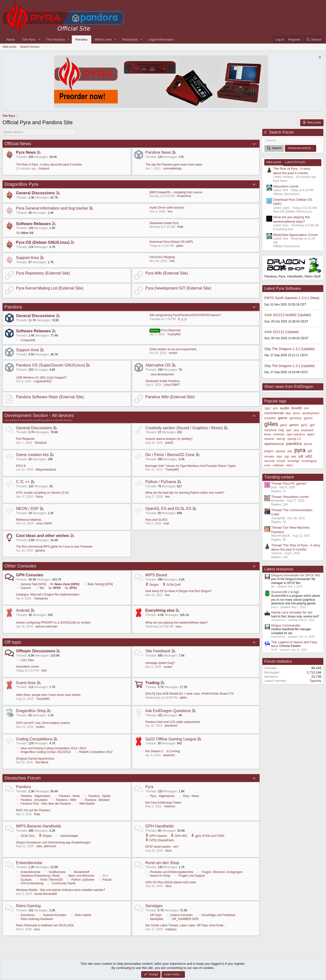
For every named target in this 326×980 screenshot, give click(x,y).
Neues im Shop (158, 876)
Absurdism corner (28, 667)
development (311, 413)
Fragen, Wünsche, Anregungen (220, 872)
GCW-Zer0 (172, 584)
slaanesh (169, 755)
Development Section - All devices (39, 415)
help (281, 430)
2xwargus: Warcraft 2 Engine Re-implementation (48, 595)
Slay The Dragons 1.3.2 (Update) (289, 349)
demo (296, 413)
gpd (312, 425)
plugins (269, 451)
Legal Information (161, 39)
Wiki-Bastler (85, 804)
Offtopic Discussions (36, 651)
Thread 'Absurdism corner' (290, 497)
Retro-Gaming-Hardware (34, 919)
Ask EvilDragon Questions (168, 711)
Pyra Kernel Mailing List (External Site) (50, 288)
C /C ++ (23, 482)
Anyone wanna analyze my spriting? (169, 439)
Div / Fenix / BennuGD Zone (170, 455)
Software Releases (33, 223)
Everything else (160, 610)
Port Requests (25, 439)
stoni (168, 851)
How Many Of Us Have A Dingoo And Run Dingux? (178, 591)
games (308, 418)
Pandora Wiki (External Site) (170, 397)
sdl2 (309, 456)
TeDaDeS (41, 443)
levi (167, 496)
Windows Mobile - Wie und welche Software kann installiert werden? (61, 890)
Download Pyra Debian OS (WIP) (171, 242)
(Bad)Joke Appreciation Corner (296, 235)
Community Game (61, 883)
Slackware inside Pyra (164, 223)
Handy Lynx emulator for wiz (292, 612)
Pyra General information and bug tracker (52, 208)
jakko (180, 245)
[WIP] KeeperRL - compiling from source (176, 192)
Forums (81, 39)
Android (23, 610)
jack (289, 430)
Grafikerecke (55, 872)
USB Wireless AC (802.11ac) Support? (41, 377)
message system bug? (160, 663)
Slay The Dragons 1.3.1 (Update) (289, 366)
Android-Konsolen (52, 915)
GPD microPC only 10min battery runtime (43, 723)
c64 (306, 408)
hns (170, 212)
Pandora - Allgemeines (33, 796)
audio (285, 408)
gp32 (304, 425)
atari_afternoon (46, 846)
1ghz (267, 408)
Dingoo (152, 584)
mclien (173, 353)
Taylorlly (315, 681)
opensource (274, 444)
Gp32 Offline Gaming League (171, 739)
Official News (18, 144)
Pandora (13, 307)
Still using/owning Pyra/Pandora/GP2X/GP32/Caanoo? (185, 315)
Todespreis (41, 598)
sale (294, 457)
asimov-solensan (46, 627)
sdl (301, 456)
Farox (39, 496)
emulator (270, 418)
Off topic (13, 642)
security (269, 461)
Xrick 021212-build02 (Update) (288, 315)
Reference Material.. (29, 520)
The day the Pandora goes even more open (174, 165)
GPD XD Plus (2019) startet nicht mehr (171, 882)
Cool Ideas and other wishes (43, 536)
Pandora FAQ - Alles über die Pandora (43, 804)
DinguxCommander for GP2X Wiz (296, 575)
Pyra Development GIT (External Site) (178, 288)
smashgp (293, 461)
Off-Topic (154, 915)
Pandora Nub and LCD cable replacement (173, 722)
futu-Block (42, 762)
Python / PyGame (161, 482)
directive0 (171, 726)
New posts (9, 47)
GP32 (71, 588)
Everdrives (25, 915)
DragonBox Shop (31, 711)
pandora (294, 444)
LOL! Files (25, 660)
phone (308, 444)
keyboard (307, 430)
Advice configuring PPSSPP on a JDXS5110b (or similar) (53, 623)
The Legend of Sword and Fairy (294, 642)
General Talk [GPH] (31, 584)
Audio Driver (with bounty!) (167, 208)
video (289, 465)
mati (166, 523)
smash (281, 461)
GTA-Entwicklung (30, 883)
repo (279, 457)
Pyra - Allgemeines (160, 796)
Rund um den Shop (162, 863)
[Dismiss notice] (319, 58)
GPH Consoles (30, 575)
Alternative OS (158, 365)
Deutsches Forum (22, 778)
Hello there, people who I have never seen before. (49, 695)
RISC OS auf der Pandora (33, 810)
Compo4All (26, 340)
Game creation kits (32, 455)
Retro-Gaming (28, 906)
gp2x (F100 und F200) (208, 836)
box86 (296, 408)
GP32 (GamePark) (160, 840)
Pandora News (158, 152)
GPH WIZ (179, 836)
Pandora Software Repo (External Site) (50, 397)
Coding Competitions (34, 739)
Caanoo (23, 588)
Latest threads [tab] (295, 162)
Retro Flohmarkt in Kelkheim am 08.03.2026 (45, 925)
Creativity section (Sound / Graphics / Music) (184, 428)
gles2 (284, 425)
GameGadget (67, 836)
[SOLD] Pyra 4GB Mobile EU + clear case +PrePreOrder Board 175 (189, 694)
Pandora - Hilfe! (64, 800)
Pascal (105, 879)
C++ (103, 876)
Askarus (44, 168)
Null (44, 671)
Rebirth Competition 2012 (94, 752)
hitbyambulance (46, 470)
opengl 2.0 (294, 439)
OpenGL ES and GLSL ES (168, 509)
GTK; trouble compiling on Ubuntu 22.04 (42, 493)
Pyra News (26, 152)
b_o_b (182, 319)
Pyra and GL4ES (156, 520)
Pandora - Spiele (97, 796)
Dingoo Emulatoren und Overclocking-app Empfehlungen (53, 842)
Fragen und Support (189, 876)
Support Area (27, 258)
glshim (294, 425)
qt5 (310, 451)
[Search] (314, 39)
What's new (103, 39)
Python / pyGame (80, 879)
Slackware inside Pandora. (163, 381)
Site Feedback (158, 651)
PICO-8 (21, 466)
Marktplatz (154, 919)
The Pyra (29, 39)
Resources (130, 39)
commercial (274, 413)
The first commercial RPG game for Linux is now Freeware (54, 547)
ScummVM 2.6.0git (285, 592)
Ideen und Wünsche (79, 876)
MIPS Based (156, 575)
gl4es (271, 424)
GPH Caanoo (156, 836)
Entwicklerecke (29, 863)
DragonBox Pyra (21, 184)
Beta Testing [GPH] (98, 584)
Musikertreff (79, 872)
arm (275, 408)
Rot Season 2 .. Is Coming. (163, 751)
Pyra (149, 787)
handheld (270, 430)
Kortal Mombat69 (46, 894)
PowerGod (184, 196)
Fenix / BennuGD (49, 879)
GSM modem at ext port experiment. (173, 349)
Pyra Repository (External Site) (43, 273)
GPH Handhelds (160, 826)
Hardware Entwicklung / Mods (38, 876)
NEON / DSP (27, 509)
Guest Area (26, 682)
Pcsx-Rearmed (165, 330)
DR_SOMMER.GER (183, 919)
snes (267, 465)
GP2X (54, 588)
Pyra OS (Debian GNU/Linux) (43, 242)
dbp (288, 413)
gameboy (295, 418)
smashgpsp (309, 461)
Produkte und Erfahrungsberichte (169, 872)
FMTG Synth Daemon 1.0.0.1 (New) (292, 298)
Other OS (25, 233)
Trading (152, 682)
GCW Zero (25, 836)
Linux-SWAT (172, 385)
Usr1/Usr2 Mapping (162, 257)
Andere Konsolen (179, 915)
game (282, 418)
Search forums (30, 47)
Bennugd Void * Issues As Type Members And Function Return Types (191, 466)
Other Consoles (20, 566)
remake (269, 457)
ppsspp (281, 451)
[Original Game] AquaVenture (35, 759)
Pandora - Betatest (95, 800)
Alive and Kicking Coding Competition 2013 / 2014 (51, 748)
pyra (300, 450)
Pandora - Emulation (32, 800)
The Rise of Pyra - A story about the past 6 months (49, 165)
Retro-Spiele (81, 915)
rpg (286, 457)
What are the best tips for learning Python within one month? (185, 493)
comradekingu (172, 168)
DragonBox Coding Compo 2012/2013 (43, 752)
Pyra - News (189, 796)
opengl (281, 439)
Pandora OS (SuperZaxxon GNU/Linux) (51, 365)
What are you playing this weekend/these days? (177, 623)
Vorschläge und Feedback (216, 915)
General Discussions (35, 193)
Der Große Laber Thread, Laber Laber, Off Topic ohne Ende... (186, 925)
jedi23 (169, 443)
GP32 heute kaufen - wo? (162, 847)
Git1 (172, 261)
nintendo (279, 434)
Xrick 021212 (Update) (282, 332)
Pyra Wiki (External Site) (167, 273)
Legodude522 (43, 381)
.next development (160, 374)
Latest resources (279, 569)
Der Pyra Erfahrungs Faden (163, 803)
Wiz (39, 588)
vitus (168, 886)
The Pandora (55, 39)
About (10, 39)
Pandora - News (67, 796)
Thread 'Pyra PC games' (289, 483)
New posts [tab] (274, 162)
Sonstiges (154, 906)
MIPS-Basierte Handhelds (39, 826)
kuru (179, 627)
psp (290, 451)
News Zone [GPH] (65, 584)
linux (268, 434)
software (278, 465)
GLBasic (24, 879)
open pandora (296, 434)
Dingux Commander (286, 625)
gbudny (40, 551)
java (296, 430)
